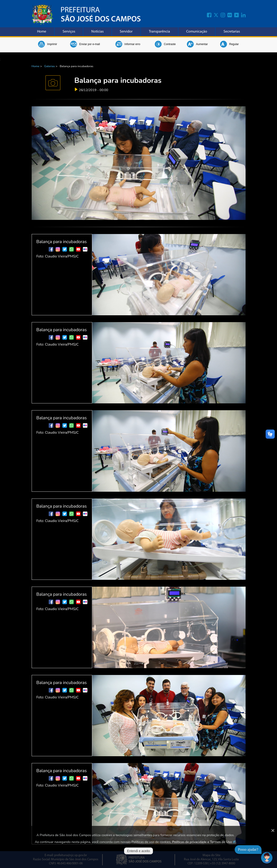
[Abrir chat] (267, 858)
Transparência (159, 32)
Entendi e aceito (138, 851)
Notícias (97, 32)
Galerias (50, 66)
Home (42, 32)
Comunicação (197, 32)
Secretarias (232, 32)
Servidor (126, 32)
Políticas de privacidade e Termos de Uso (202, 842)
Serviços (69, 32)
